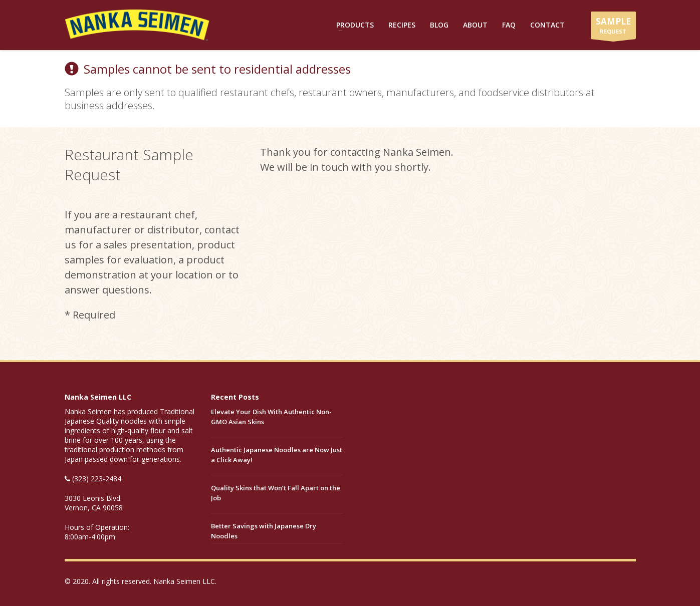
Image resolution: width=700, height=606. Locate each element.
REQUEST (613, 27)
